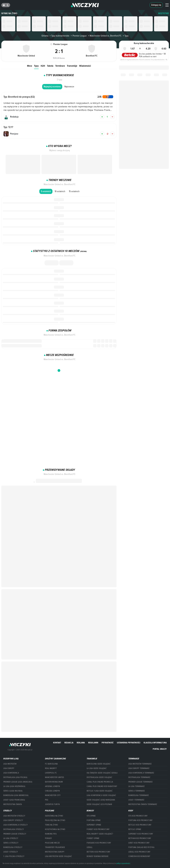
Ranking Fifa (51, 834)
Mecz (30, 66)
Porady (48, 838)
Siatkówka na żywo (54, 816)
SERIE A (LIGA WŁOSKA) (13, 791)
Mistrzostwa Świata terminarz (143, 804)
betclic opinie (135, 829)
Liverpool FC (51, 773)
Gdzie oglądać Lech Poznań (99, 804)
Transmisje (72, 66)
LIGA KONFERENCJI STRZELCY (16, 825)
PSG (47, 800)
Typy (36, 66)
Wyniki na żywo (9, 13)
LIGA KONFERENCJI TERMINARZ (141, 773)
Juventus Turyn (52, 804)
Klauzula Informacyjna (155, 743)
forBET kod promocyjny (98, 829)
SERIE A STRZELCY (11, 843)
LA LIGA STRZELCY (11, 838)
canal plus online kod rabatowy (102, 786)
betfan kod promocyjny (140, 838)
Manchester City (53, 795)
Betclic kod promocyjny (140, 825)
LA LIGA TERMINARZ (136, 786)
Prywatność (108, 743)
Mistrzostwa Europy (55, 852)
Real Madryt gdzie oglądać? (100, 834)
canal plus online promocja (100, 782)
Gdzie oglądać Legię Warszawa (101, 800)
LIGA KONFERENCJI (11, 773)
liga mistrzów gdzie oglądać (58, 856)
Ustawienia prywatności (129, 743)
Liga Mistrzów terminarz (140, 764)
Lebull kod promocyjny (139, 852)
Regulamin (93, 743)
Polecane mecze (52, 843)
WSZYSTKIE (164, 13)
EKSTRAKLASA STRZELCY (14, 829)
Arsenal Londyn (52, 786)
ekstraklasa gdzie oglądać (99, 777)
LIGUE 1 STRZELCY (11, 852)
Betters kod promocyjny (98, 852)
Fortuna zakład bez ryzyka (141, 847)
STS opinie (91, 816)
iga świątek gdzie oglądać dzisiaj (102, 773)
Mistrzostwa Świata (13, 804)
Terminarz (60, 66)
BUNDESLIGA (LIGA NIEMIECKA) (16, 795)
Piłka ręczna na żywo (55, 820)
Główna (45, 36)
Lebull (90, 847)
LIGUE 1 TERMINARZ (136, 800)
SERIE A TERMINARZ (137, 791)
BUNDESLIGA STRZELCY (13, 847)
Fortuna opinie (94, 820)
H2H (43, 66)
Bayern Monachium (54, 782)
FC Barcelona (51, 764)
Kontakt (57, 743)
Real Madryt (51, 768)
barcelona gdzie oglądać (99, 764)
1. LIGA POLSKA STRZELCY (14, 856)
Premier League (78, 36)
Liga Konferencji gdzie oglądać (101, 795)
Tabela (50, 66)
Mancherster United (54, 777)
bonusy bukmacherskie (98, 856)
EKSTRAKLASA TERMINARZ (139, 777)
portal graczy (160, 749)
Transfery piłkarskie (55, 847)
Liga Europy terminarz (139, 768)
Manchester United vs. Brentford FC (104, 36)
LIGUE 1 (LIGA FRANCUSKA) (14, 800)
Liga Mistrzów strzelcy (14, 816)
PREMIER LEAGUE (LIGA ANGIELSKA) (18, 782)
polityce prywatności (123, 863)
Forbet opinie (93, 838)
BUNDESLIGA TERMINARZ (139, 795)
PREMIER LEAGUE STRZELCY (15, 834)
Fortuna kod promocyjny (140, 820)
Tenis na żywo (51, 825)
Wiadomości (85, 66)
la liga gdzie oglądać (97, 768)
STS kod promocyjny (138, 816)
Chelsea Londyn (52, 791)
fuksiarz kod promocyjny (99, 843)
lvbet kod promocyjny (139, 843)
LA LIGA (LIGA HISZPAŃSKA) (14, 786)
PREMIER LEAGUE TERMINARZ (140, 782)
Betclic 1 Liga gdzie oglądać (100, 791)
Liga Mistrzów (10, 764)
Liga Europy (9, 768)
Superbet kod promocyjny (141, 834)
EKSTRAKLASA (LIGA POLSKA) (15, 777)
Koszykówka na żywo (55, 829)
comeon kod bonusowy (139, 856)
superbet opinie (94, 825)
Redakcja (69, 743)
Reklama (81, 743)
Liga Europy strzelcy (13, 820)
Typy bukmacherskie (59, 36)
